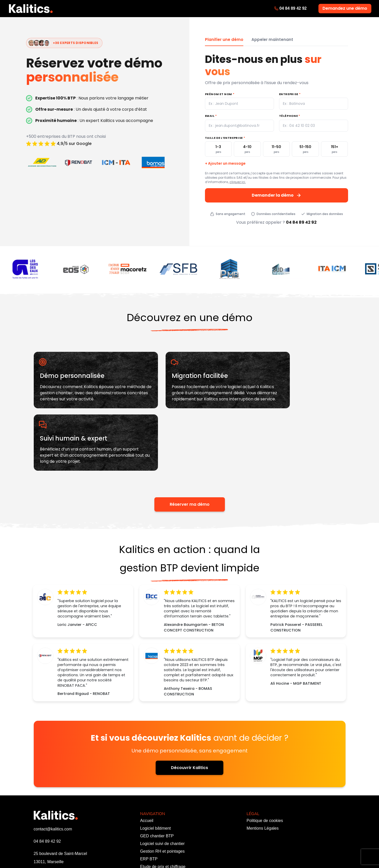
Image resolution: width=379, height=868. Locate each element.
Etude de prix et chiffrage (163, 810)
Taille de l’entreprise (225, 138)
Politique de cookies (265, 764)
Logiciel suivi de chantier (162, 787)
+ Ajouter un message (225, 163)
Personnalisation (155, 818)
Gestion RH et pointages (162, 795)
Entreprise (290, 94)
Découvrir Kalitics (189, 711)
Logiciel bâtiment (155, 772)
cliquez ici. (238, 182)
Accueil (147, 764)
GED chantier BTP (157, 779)
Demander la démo (277, 195)
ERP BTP (149, 802)
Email (211, 116)
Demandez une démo (345, 8)
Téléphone (290, 116)
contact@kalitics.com (53, 773)
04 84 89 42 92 (293, 8)
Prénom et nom (220, 94)
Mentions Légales (263, 772)
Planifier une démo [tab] (224, 40)
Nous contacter (154, 833)
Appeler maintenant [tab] (272, 40)
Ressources (151, 825)
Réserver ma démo (190, 448)
